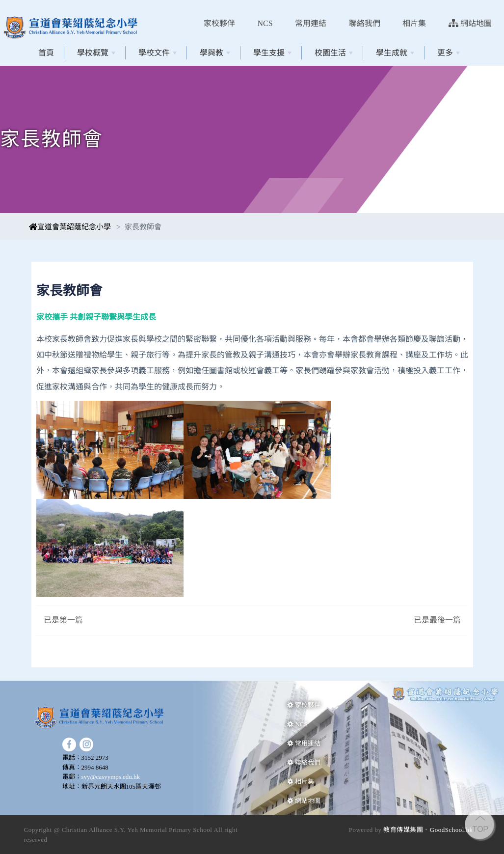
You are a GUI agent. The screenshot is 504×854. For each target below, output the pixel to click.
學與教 (215, 53)
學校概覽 (96, 53)
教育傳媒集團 (403, 830)
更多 (449, 53)
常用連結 (311, 23)
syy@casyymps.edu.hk (111, 777)
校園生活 (334, 53)
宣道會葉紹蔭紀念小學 (70, 227)
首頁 (46, 53)
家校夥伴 (219, 23)
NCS (265, 23)
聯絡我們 (365, 23)
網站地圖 (470, 23)
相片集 (414, 23)
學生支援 (272, 53)
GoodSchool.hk (451, 830)
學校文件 (158, 53)
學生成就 (395, 53)
